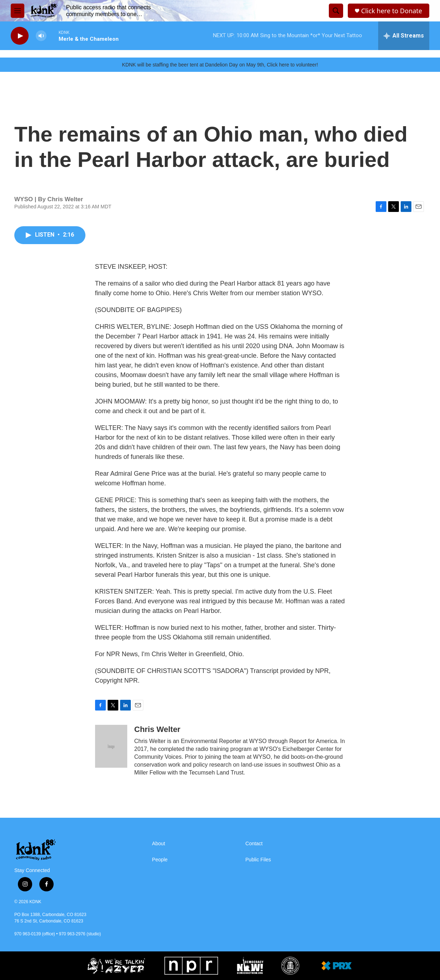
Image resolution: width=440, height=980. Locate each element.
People (160, 860)
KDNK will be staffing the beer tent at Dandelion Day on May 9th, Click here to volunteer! (220, 65)
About (159, 844)
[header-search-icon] (336, 11)
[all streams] (404, 36)
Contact (254, 844)
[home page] (59, 850)
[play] (20, 36)
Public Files (258, 860)
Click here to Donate (392, 11)
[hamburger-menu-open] (18, 11)
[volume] (41, 36)
